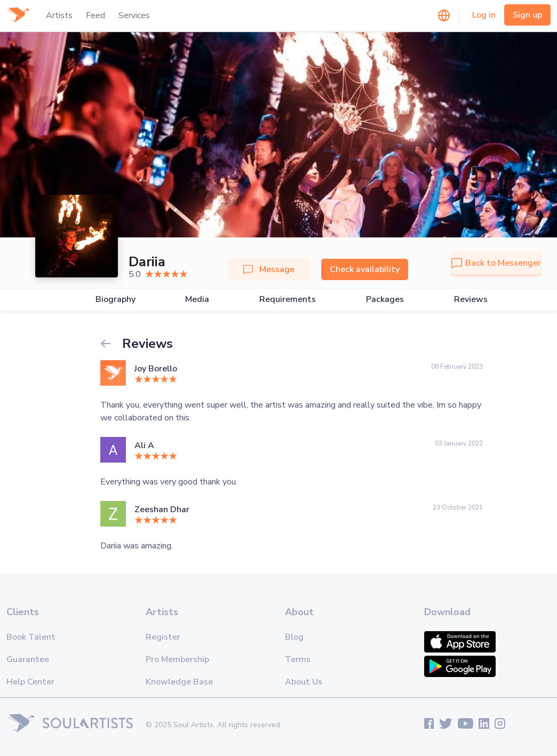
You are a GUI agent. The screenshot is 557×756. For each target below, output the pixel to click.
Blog (294, 637)
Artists (59, 15)
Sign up (527, 15)
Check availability (365, 269)
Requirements (288, 300)
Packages (385, 300)
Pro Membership (177, 659)
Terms (298, 659)
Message (269, 269)
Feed (96, 15)
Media (197, 300)
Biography (116, 300)
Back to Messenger (496, 263)
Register (163, 637)
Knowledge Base (179, 682)
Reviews (471, 300)
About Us (304, 682)
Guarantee (28, 659)
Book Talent (31, 637)
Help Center (30, 682)
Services (134, 15)
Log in (484, 15)
